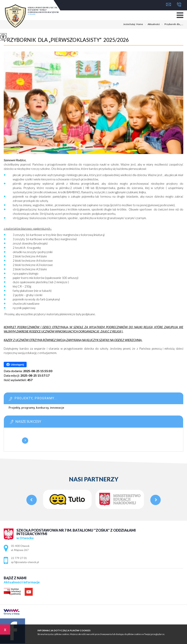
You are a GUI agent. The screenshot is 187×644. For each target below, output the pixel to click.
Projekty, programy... (36, 398)
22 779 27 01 (179, 4)
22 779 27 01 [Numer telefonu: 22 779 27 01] (19, 558)
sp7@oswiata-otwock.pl (168, 4)
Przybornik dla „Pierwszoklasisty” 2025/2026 (66, 40)
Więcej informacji (25, 441)
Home (140, 24)
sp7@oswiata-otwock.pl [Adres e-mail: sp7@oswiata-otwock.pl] (25, 562)
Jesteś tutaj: (130, 24)
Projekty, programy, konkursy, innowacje (36, 408)
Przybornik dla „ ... (172, 24)
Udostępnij (15, 365)
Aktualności (151, 24)
